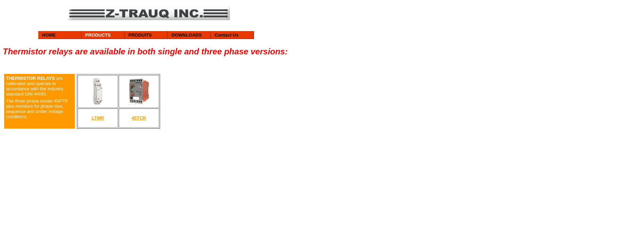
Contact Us (227, 35)
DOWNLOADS (187, 35)
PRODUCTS (98, 35)
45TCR (139, 118)
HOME (49, 35)
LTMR (98, 118)
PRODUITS (140, 35)
